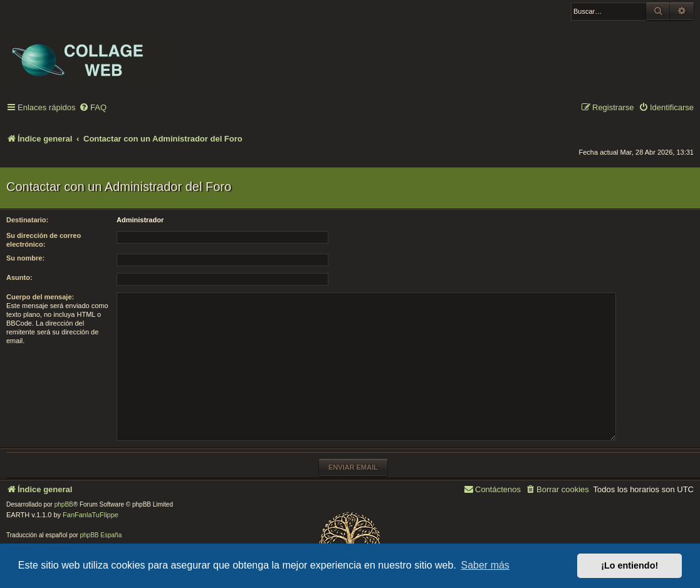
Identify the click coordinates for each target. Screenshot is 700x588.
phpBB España (101, 535)
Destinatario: (27, 220)
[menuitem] (93, 108)
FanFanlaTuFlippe (91, 515)
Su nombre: (25, 258)
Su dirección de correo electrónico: (44, 240)
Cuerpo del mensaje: (40, 297)
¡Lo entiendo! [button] (629, 565)
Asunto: (19, 277)
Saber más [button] (485, 565)
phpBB (64, 504)
